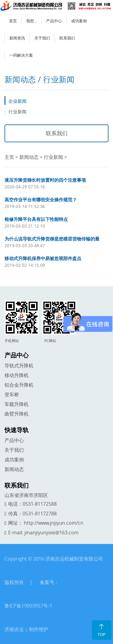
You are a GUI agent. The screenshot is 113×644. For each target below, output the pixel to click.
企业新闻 (17, 101)
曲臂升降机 (17, 414)
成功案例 (79, 21)
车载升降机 (17, 404)
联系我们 (67, 38)
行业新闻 (17, 112)
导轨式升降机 (19, 366)
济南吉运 (14, 629)
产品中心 (54, 21)
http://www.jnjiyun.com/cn (54, 523)
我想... (31, 21)
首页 (13, 21)
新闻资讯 (17, 38)
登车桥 (12, 394)
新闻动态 (29, 157)
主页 (9, 157)
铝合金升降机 (19, 385)
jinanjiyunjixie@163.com (52, 532)
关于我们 (42, 38)
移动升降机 (17, 375)
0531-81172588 (40, 504)
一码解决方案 (21, 55)
